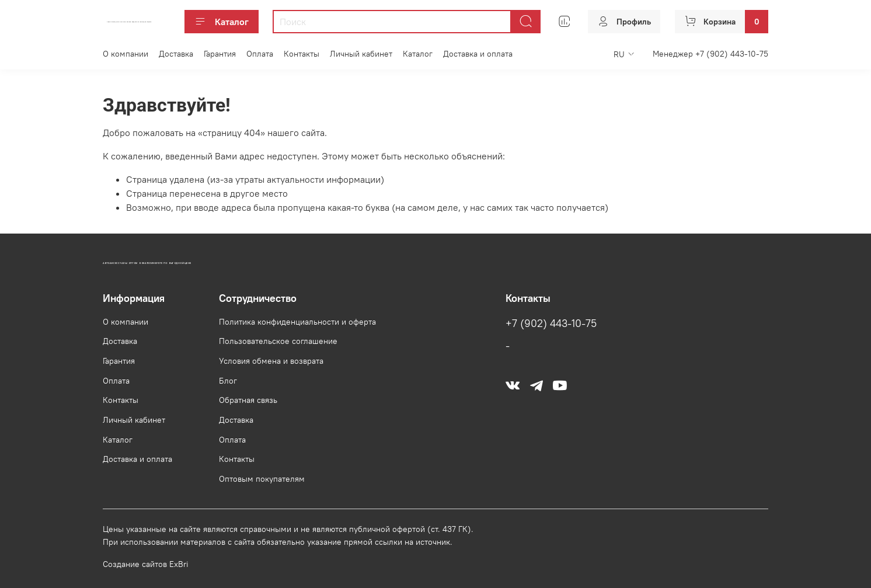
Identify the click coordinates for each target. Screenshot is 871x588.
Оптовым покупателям (262, 479)
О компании (126, 54)
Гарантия (220, 54)
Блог (228, 381)
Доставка (176, 54)
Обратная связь (248, 400)
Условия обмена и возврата (271, 361)
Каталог (222, 22)
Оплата (260, 54)
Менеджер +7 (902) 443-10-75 (710, 54)
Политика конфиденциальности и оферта (297, 322)
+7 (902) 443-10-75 (551, 323)
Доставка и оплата (478, 54)
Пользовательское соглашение (278, 341)
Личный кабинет (361, 54)
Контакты (302, 54)
